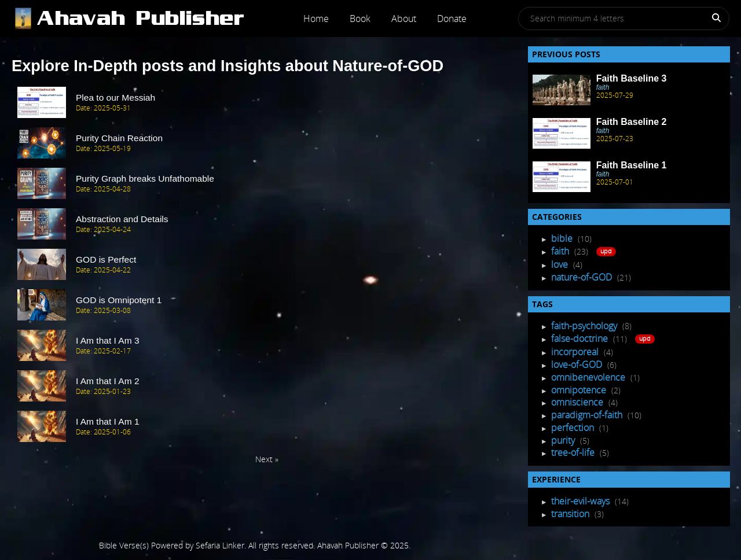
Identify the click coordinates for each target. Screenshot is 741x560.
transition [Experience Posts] (571, 514)
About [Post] (404, 19)
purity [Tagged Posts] (564, 440)
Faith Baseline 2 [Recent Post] (632, 122)
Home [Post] (316, 19)
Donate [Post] (452, 19)
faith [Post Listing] (561, 251)
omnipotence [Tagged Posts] (580, 390)
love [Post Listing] (561, 264)
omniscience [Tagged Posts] (578, 402)
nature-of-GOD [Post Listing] (583, 277)
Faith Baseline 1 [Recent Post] (632, 165)
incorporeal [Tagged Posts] (576, 352)
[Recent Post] (562, 90)
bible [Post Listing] (563, 238)
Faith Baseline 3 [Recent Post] (632, 78)
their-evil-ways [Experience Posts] (582, 501)
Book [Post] (360, 19)
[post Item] (267, 103)
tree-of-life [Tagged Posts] (574, 452)
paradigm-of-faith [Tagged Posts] (588, 415)
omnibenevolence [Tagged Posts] (589, 377)
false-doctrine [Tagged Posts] (581, 338)
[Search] (709, 20)
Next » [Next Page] (267, 459)
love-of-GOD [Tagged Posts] (578, 364)
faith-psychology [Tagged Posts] (585, 326)
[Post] (152, 19)
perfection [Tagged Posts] (574, 428)
